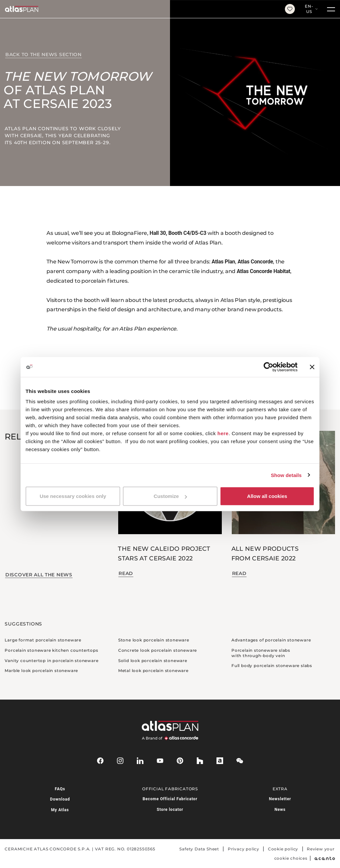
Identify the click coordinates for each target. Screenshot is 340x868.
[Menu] (331, 9)
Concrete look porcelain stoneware (158, 650)
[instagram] (120, 761)
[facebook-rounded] (100, 761)
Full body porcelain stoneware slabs (272, 666)
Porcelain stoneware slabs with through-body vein (261, 653)
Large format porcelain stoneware (43, 640)
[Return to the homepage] (140, 9)
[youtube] (160, 761)
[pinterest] (180, 761)
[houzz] (200, 761)
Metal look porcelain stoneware (153, 671)
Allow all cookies (267, 496)
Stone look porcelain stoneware (154, 640)
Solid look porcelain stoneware (153, 661)
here (223, 433)
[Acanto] (325, 858)
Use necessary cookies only (73, 496)
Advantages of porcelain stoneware (271, 640)
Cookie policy (283, 849)
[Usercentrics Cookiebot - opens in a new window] (268, 367)
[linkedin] (140, 761)
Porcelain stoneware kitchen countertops (51, 650)
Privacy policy (244, 849)
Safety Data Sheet (199, 849)
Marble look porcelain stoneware (41, 671)
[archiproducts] (220, 761)
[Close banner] (312, 367)
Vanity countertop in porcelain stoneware (51, 661)
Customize (170, 496)
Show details (286, 475)
